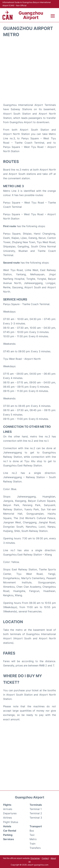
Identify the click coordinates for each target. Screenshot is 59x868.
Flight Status (11, 822)
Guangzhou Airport (31, 15)
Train (32, 844)
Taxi (32, 835)
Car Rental (10, 831)
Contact (45, 858)
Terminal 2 (36, 813)
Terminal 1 (36, 809)
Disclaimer (35, 858)
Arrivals (8, 809)
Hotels (7, 826)
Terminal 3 (36, 818)
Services (8, 839)
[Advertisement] (29, 70)
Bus (32, 831)
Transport (36, 826)
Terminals (36, 805)
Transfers (35, 848)
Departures (10, 813)
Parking (8, 835)
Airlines (7, 818)
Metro (33, 839)
